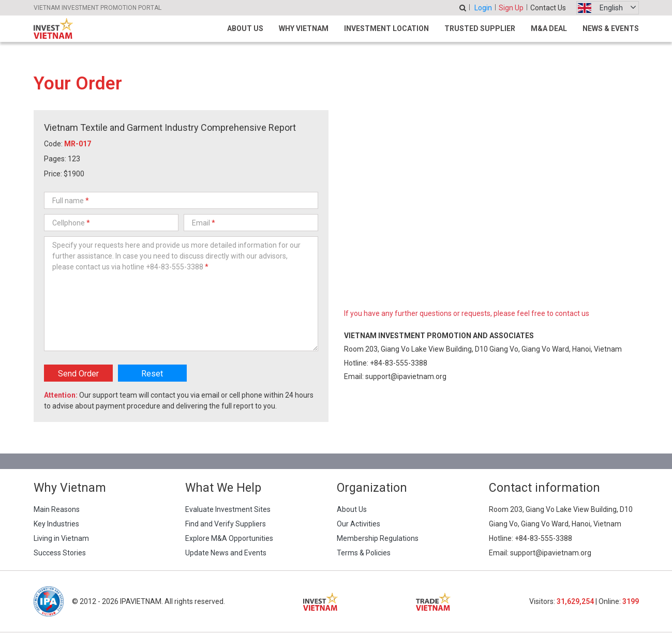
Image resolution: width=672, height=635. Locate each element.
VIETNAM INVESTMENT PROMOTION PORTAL (98, 8)
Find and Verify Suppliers (226, 524)
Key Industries (56, 524)
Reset (152, 374)
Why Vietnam (304, 28)
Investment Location (386, 28)
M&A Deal (549, 28)
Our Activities (359, 524)
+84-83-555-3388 (399, 363)
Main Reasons (57, 509)
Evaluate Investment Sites (228, 509)
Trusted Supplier (480, 28)
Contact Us (548, 8)
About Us (245, 28)
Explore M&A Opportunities (229, 538)
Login (483, 8)
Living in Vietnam (61, 538)
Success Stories (60, 553)
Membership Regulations (378, 538)
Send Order (78, 374)
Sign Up (511, 8)
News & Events (611, 28)
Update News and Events (226, 553)
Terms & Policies (364, 553)
